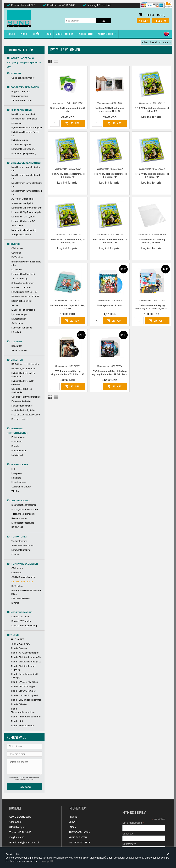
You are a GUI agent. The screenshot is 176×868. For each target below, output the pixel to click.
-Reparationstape (19, 96)
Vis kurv (143, 21)
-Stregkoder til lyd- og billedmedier (21, 391)
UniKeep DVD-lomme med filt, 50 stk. (68, 110)
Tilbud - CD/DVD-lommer (23, 691)
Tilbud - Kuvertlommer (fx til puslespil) (24, 676)
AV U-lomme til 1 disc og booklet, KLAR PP (152, 241)
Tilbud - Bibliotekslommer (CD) (26, 662)
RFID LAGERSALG (20, 644)
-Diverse (15, 554)
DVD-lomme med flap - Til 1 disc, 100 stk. (68, 307)
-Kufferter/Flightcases (21, 328)
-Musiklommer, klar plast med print (25, 177)
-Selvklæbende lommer (22, 283)
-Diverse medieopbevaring (24, 626)
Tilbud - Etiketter (19, 704)
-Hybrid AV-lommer (20, 140)
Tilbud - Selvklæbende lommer (26, 700)
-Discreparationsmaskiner (23, 505)
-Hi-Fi (13, 469)
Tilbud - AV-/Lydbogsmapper (25, 653)
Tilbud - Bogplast (19, 648)
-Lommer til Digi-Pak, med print (26, 212)
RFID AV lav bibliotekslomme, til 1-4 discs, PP (152, 175)
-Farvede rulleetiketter (21, 406)
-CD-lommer (17, 248)
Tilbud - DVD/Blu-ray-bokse (24, 682)
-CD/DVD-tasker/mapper (23, 577)
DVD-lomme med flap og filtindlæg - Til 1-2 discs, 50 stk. (152, 307)
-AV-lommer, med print (22, 203)
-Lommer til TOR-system (23, 217)
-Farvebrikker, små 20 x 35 (24, 292)
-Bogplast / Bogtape (20, 92)
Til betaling (161, 21)
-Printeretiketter (18, 451)
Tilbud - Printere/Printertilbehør (26, 717)
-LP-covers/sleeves (20, 598)
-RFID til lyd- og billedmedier (25, 364)
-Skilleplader (17, 323)
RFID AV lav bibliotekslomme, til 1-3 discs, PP (110, 175)
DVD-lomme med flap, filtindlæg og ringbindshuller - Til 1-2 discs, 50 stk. (110, 373)
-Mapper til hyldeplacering (23, 153)
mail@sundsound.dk (28, 843)
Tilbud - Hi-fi (17, 721)
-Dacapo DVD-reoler (21, 621)
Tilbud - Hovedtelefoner (22, 726)
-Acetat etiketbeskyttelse (23, 410)
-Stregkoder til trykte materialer (26, 397)
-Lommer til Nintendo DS (23, 149)
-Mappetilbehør (18, 319)
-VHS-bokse (17, 226)
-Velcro (14, 305)
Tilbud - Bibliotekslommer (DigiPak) (23, 668)
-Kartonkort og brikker (21, 301)
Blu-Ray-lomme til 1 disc (110, 305)
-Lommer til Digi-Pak (21, 144)
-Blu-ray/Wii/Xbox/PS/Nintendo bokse (26, 263)
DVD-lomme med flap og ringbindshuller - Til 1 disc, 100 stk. (68, 373)
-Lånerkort (16, 332)
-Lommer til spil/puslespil (23, 274)
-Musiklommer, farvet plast (24, 119)
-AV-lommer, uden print (22, 199)
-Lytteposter (16, 473)
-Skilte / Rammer (19, 350)
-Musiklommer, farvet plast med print (26, 193)
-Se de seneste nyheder (23, 78)
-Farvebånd (16, 442)
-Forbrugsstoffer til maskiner (25, 509)
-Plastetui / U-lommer (21, 287)
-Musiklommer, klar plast (23, 114)
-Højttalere (16, 478)
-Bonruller (15, 446)
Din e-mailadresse (133, 823)
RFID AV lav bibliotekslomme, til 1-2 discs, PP (68, 175)
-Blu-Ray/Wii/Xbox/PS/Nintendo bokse (26, 592)
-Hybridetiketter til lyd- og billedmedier (23, 375)
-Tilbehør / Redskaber (21, 100)
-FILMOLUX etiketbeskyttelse (25, 415)
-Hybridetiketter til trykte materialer (22, 383)
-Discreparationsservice (22, 523)
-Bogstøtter (16, 346)
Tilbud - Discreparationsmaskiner (23, 710)
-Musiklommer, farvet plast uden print (26, 185)
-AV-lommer (16, 123)
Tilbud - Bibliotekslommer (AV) (26, 657)
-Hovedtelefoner (19, 482)
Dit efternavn (129, 844)
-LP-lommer (16, 270)
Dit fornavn (128, 834)
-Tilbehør (15, 491)
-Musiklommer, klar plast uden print (26, 169)
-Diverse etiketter (19, 419)
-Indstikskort (17, 455)
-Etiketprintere (18, 437)
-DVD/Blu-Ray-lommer (22, 582)
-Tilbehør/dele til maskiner (23, 514)
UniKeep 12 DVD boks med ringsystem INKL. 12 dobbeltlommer (110, 110)
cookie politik (47, 861)
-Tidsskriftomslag (19, 279)
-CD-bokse (16, 253)
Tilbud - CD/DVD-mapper (23, 686)
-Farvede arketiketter (21, 401)
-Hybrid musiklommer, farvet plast (25, 134)
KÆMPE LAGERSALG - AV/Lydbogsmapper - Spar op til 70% (24, 62)
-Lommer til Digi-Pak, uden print (26, 208)
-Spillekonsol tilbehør (21, 487)
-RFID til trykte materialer (23, 369)
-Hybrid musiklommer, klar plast (26, 128)
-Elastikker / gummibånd (23, 310)
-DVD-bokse (17, 257)
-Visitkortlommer (19, 541)
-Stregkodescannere (21, 235)
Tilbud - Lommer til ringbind (24, 695)
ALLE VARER (17, 639)
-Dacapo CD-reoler (20, 617)
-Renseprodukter (19, 518)
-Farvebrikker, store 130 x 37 (25, 296)
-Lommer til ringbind (21, 550)
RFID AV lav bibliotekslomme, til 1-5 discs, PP (68, 241)
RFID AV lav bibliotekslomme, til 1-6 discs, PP (110, 241)
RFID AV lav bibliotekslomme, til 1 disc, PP (152, 110)
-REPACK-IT (17, 527)
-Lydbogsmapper (19, 314)
